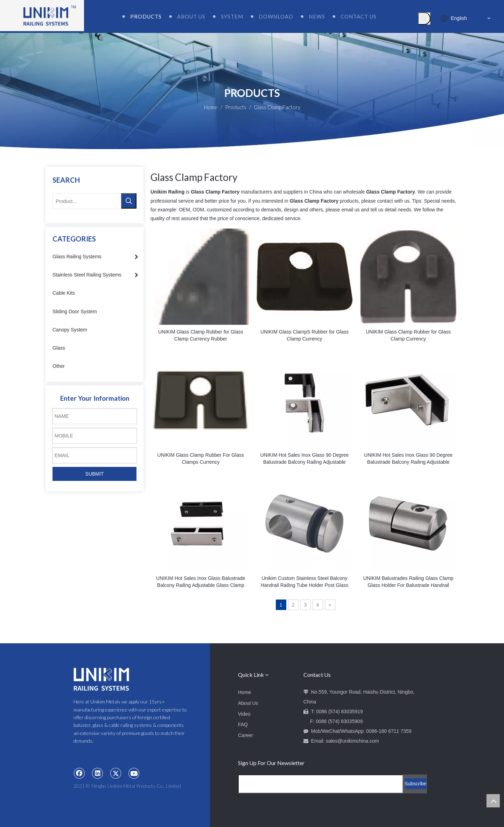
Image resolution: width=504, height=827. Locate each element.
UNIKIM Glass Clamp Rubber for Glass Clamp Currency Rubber (201, 335)
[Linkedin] (98, 773)
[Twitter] (116, 773)
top (493, 801)
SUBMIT (95, 474)
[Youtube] (134, 773)
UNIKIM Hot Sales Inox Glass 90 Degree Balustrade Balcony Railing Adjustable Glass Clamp (408, 459)
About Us (248, 703)
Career (246, 735)
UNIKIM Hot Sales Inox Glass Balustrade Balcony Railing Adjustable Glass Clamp (201, 582)
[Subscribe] (415, 784)
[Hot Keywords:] (424, 19)
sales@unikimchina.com (352, 741)
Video (244, 714)
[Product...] (87, 201)
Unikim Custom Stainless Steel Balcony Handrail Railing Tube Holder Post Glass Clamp (305, 582)
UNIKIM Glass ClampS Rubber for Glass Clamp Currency (304, 335)
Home (244, 692)
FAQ (243, 724)
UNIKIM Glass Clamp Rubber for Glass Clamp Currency (408, 335)
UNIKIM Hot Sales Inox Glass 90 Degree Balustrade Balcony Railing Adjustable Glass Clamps (304, 459)
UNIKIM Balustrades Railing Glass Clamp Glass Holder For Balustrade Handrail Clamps (408, 582)
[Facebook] (79, 773)
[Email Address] (321, 784)
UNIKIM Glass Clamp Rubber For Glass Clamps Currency (201, 458)
